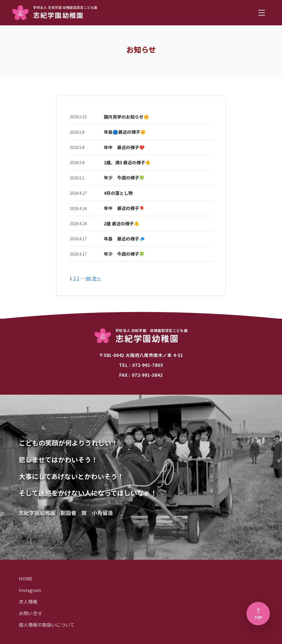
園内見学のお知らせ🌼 (126, 117)
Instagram (30, 590)
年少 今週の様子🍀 (124, 178)
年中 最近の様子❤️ (124, 147)
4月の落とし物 (118, 193)
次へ (96, 278)
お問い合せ (30, 613)
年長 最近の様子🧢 (124, 239)
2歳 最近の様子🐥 (122, 223)
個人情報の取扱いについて (47, 625)
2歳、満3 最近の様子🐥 (127, 162)
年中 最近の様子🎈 (124, 208)
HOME (26, 578)
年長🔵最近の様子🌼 (125, 132)
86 (88, 278)
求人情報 (28, 602)
